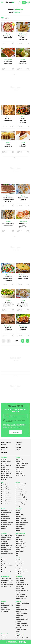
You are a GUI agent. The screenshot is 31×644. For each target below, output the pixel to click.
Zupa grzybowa (20, 541)
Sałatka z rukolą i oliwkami (23, 121)
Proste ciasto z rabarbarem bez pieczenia (8, 200)
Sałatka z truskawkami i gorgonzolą (8, 278)
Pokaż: (15, 12)
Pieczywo (4, 447)
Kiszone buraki (20, 589)
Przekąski (19, 447)
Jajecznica (4, 459)
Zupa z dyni (5, 486)
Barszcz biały (5, 492)
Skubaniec (4, 529)
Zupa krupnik (5, 488)
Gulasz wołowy (6, 609)
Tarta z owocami (6, 579)
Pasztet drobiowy (6, 539)
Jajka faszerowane (6, 535)
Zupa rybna (19, 539)
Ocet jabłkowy (20, 581)
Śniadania (19, 442)
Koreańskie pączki (6, 572)
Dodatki (23, 59)
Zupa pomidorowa (6, 502)
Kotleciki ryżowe (20, 529)
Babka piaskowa (6, 549)
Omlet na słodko (6, 461)
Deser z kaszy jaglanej (23, 199)
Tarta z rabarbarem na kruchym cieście (23, 304)
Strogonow (4, 607)
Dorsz (17, 469)
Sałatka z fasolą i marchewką (8, 224)
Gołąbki (18, 511)
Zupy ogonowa (5, 484)
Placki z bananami (6, 477)
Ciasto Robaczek (23, 145)
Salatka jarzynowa (21, 494)
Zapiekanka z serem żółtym (23, 278)
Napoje (4, 445)
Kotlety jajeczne (20, 636)
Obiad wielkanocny (7, 537)
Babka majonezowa (7, 583)
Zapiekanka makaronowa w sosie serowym (21, 609)
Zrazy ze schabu (20, 475)
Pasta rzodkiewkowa (21, 570)
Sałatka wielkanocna (7, 553)
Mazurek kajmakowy (7, 581)
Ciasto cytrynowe (8, 145)
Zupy (3, 450)
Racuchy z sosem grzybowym (23, 225)
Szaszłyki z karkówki (23, 329)
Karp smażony (20, 545)
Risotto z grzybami (21, 519)
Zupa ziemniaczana (7, 494)
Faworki (4, 562)
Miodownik (4, 527)
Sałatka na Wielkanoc (22, 498)
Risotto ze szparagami (22, 523)
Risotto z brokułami (21, 521)
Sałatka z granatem (21, 502)
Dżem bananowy (20, 595)
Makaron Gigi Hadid (21, 623)
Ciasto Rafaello (6, 519)
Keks (17, 555)
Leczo (3, 603)
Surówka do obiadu (21, 484)
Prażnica (4, 479)
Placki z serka (5, 471)
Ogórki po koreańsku (21, 597)
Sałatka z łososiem (21, 490)
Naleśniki (4, 467)
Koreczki (4, 570)
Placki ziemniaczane (21, 465)
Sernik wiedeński (20, 574)
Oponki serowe (5, 564)
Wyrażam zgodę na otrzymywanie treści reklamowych (14, 421)
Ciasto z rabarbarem (8, 120)
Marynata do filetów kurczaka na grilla (23, 38)
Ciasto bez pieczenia (7, 523)
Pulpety (18, 461)
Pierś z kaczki (19, 459)
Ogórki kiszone (20, 583)
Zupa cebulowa (6, 504)
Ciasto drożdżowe (6, 513)
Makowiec (4, 521)
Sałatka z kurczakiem (22, 492)
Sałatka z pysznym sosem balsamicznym (8, 304)
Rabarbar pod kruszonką (8, 37)
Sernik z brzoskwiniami (22, 572)
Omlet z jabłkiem (6, 469)
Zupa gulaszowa (6, 498)
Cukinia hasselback (23, 62)
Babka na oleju (6, 517)
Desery (8, 34)
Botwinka (18, 560)
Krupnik (18, 513)
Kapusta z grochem (21, 543)
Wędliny (4, 452)
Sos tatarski (5, 551)
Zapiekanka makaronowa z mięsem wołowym (22, 619)
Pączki (3, 560)
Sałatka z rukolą (20, 496)
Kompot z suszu (20, 551)
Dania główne (23, 34)
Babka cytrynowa (6, 547)
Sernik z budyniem (6, 511)
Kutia (17, 553)
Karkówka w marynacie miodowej (8, 63)
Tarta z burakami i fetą (22, 638)
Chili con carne (5, 611)
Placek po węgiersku (7, 605)
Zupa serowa (5, 496)
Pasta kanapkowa (6, 465)
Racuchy (4, 463)
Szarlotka (4, 515)
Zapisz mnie (15, 432)
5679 (17, 341)
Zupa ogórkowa (6, 500)
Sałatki (23, 117)
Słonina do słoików (21, 599)
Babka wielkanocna (7, 545)
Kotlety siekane (20, 467)
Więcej (17, 427)
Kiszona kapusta (20, 579)
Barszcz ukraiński (6, 490)
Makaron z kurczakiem (22, 463)
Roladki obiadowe (8, 329)
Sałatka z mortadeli (21, 500)
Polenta (18, 531)
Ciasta (8, 117)
